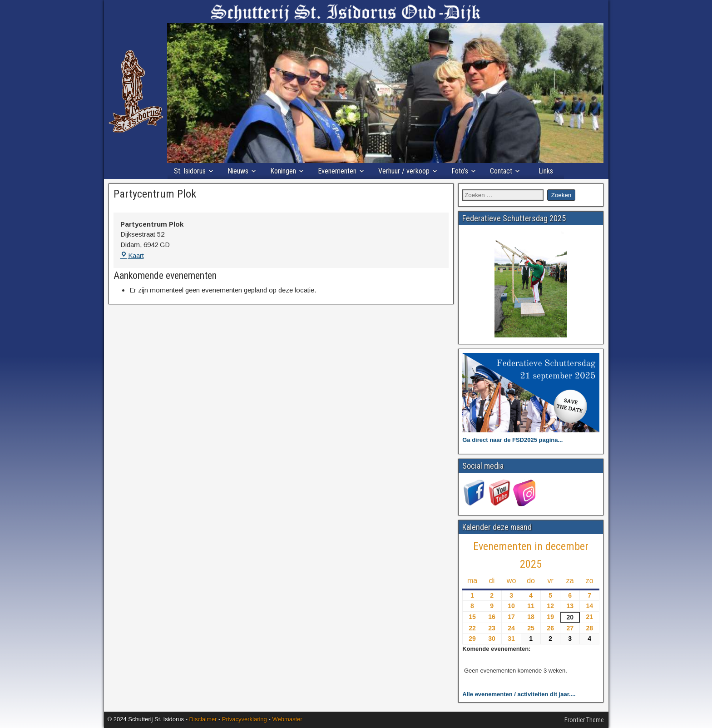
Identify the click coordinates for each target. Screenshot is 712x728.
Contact (501, 171)
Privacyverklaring (245, 719)
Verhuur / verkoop (404, 171)
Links (546, 171)
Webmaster (287, 719)
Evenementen (337, 171)
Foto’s (460, 171)
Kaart (132, 255)
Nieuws (238, 171)
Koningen (283, 171)
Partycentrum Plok (155, 194)
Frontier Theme (584, 720)
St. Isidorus (190, 171)
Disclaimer (203, 719)
